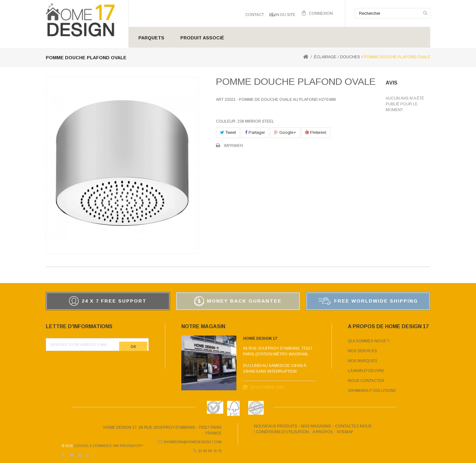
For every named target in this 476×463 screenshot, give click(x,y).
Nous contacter (366, 381)
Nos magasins (316, 426)
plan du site (282, 13)
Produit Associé (202, 38)
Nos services (362, 351)
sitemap (345, 432)
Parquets (151, 38)
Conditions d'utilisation (282, 432)
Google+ (285, 132)
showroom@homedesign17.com (193, 441)
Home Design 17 (260, 340)
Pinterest (316, 132)
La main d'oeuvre (366, 371)
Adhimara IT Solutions (372, 391)
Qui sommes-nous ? (369, 341)
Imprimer (234, 146)
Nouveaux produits (276, 426)
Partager (255, 132)
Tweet (228, 132)
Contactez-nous (353, 426)
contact (255, 13)
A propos (323, 432)
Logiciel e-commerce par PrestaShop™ (301, 440)
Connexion (321, 13)
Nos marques (363, 361)
